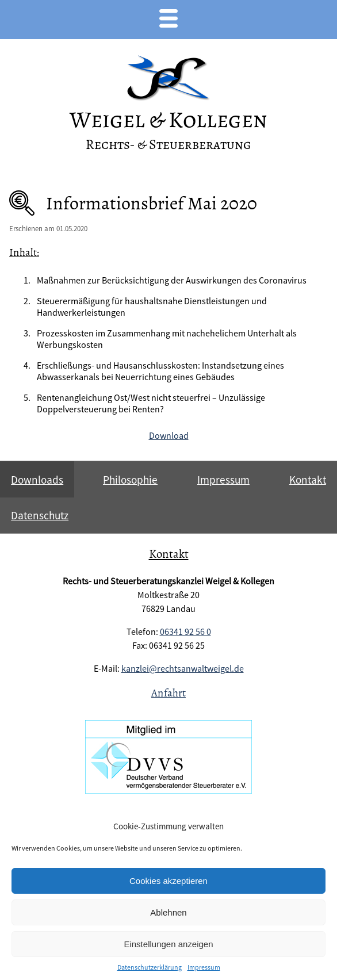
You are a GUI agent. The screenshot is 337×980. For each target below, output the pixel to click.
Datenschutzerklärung (150, 967)
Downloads (37, 480)
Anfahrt (168, 693)
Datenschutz (40, 515)
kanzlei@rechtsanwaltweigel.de (183, 668)
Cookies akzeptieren (168, 881)
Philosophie (130, 480)
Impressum (204, 967)
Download (169, 435)
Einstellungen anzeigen (168, 944)
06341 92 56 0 (185, 631)
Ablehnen (168, 912)
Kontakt (308, 480)
